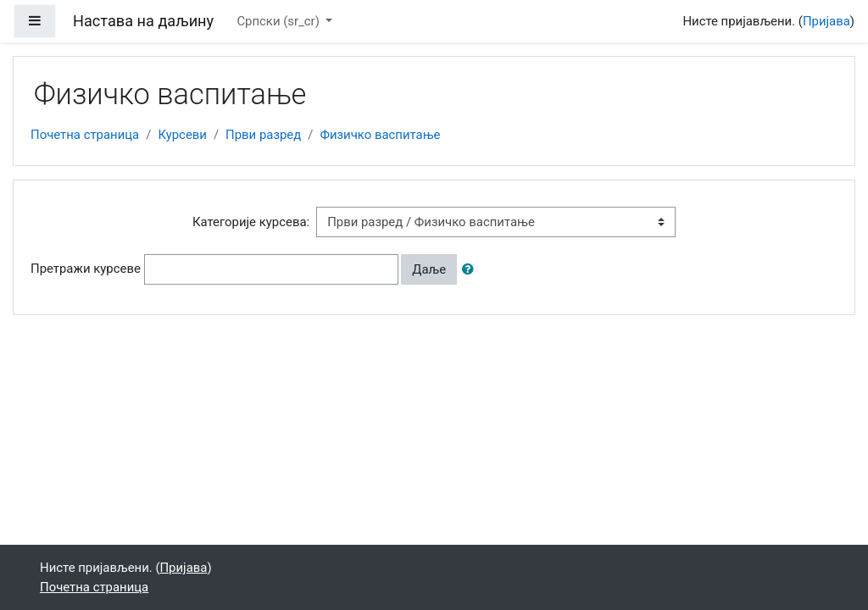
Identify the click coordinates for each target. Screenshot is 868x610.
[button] (471, 269)
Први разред (263, 135)
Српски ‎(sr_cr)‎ (279, 21)
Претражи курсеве (86, 269)
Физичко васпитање (380, 135)
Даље (429, 269)
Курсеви (182, 135)
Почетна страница (85, 135)
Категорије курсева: (251, 222)
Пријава (826, 21)
